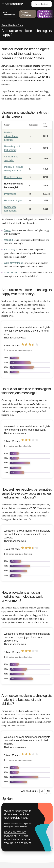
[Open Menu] (17, 4)
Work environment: (13, 263)
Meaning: (9, 240)
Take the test (42, 4)
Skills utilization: (12, 273)
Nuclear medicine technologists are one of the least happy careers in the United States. (25, 54)
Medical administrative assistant (11, 136)
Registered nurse (13, 177)
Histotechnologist (13, 201)
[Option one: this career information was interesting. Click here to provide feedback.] (42, 791)
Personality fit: (11, 250)
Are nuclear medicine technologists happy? (26, 33)
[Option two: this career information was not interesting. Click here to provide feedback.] (49, 791)
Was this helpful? (30, 791)
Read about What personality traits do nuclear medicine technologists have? (18, 838)
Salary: (8, 230)
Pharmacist (10, 194)
